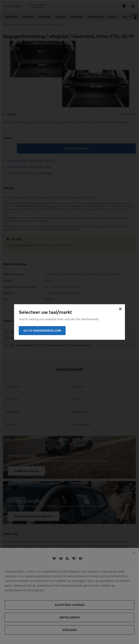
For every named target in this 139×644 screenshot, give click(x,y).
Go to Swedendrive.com (42, 330)
